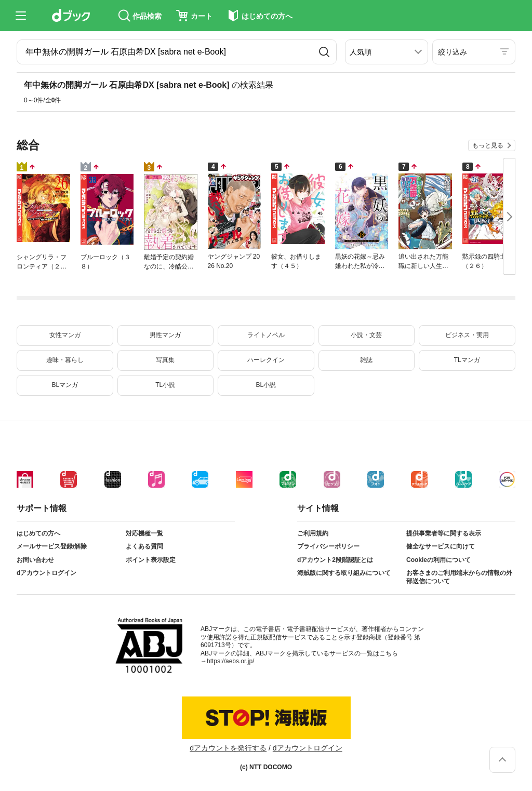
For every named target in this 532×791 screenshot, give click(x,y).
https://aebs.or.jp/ (230, 661)
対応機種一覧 (144, 533)
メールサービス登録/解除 (52, 546)
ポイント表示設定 (151, 560)
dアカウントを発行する (228, 748)
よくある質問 (144, 546)
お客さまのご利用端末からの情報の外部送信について (459, 577)
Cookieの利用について (438, 560)
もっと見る (488, 145)
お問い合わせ (35, 560)
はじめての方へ (38, 533)
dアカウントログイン (46, 573)
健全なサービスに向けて (441, 546)
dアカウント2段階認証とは (335, 560)
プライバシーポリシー (328, 546)
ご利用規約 (313, 533)
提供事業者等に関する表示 (444, 533)
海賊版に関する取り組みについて (344, 573)
